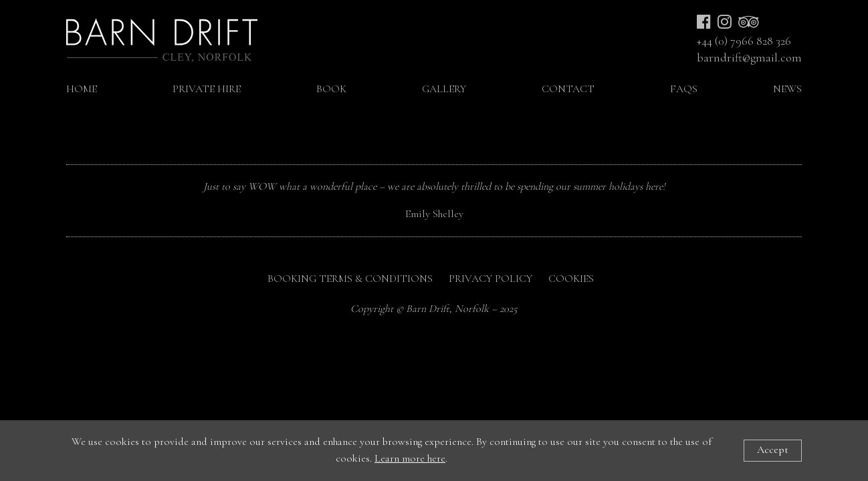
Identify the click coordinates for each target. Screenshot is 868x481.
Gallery (444, 89)
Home (82, 89)
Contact (568, 89)
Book (331, 89)
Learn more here (410, 458)
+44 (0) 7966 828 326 (744, 41)
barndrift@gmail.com (749, 58)
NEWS (787, 89)
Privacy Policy (491, 279)
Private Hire (207, 89)
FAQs (684, 89)
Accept (773, 450)
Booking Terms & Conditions (350, 279)
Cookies (571, 279)
